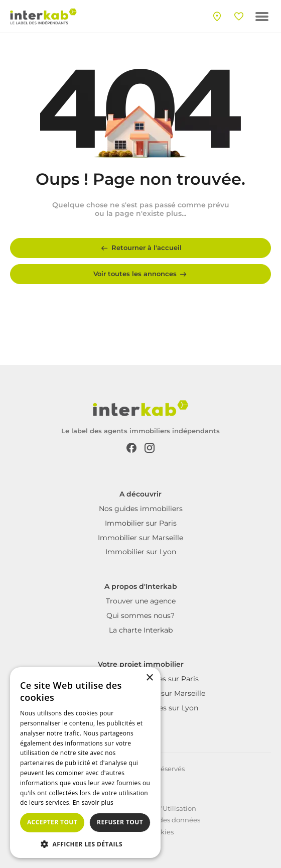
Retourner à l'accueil (140, 248)
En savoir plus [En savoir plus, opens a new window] (93, 802)
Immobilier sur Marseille (140, 538)
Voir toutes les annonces (141, 274)
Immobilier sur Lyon (141, 552)
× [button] (149, 678)
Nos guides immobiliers (141, 509)
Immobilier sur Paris (141, 523)
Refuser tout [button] (120, 822)
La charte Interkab (141, 630)
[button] (85, 843)
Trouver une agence (141, 601)
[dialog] (85, 763)
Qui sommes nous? (140, 615)
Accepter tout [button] (52, 822)
